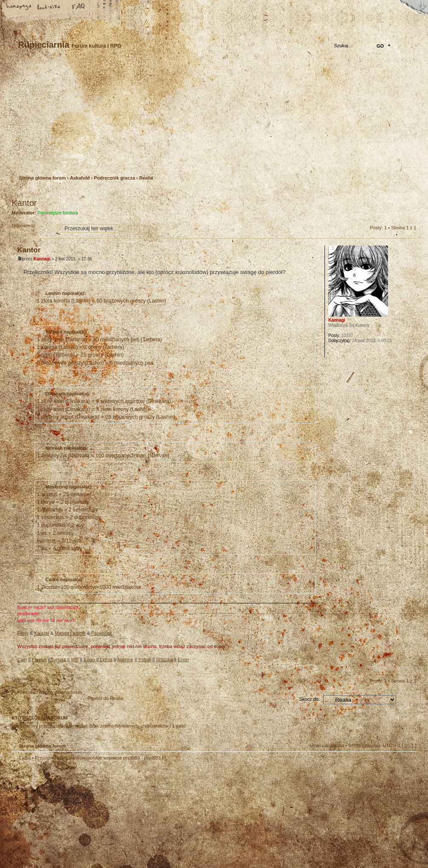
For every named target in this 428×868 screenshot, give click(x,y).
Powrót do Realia (106, 698)
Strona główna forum (213, 117)
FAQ (79, 7)
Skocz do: (309, 699)
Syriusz (58, 660)
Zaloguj (70, 159)
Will (75, 660)
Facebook (101, 633)
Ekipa (25, 758)
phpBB (108, 814)
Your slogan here (146, 815)
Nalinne (125, 660)
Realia (146, 178)
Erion (183, 660)
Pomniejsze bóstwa (58, 213)
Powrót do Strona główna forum (50, 692)
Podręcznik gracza (115, 178)
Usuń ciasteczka (327, 745)
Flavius (39, 660)
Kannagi (42, 259)
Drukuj (410, 192)
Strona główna (19, 7)
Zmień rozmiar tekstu (49, 7)
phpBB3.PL (156, 758)
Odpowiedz (32, 228)
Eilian (89, 660)
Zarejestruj (43, 159)
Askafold (80, 178)
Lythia (106, 660)
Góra (410, 667)
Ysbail (145, 660)
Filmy (23, 633)
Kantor (24, 203)
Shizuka (164, 660)
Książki (42, 633)
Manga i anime (70, 633)
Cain (22, 660)
